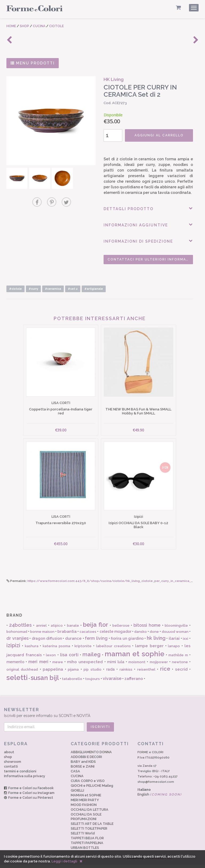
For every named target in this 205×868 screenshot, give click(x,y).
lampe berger (149, 649)
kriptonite (83, 649)
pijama (73, 673)
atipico (57, 629)
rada (111, 673)
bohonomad (17, 635)
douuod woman (175, 635)
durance (73, 642)
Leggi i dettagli (64, 861)
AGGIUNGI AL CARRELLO (157, 135)
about (9, 755)
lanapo (174, 649)
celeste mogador (115, 635)
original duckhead (22, 673)
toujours (92, 682)
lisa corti (69, 659)
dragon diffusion (47, 642)
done (154, 635)
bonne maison (42, 635)
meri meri (38, 665)
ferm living (96, 642)
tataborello (72, 682)
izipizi (13, 649)
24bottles (20, 629)
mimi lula (116, 666)
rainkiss (126, 673)
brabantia (67, 635)
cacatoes (88, 635)
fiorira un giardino (127, 642)
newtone (180, 666)
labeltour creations (113, 649)
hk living (156, 642)
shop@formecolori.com (156, 785)
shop (8, 760)
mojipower (159, 666)
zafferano (134, 682)
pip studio (92, 673)
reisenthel (146, 673)
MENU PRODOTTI (33, 63)
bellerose (121, 629)
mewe (58, 666)
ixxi (186, 642)
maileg (92, 658)
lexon (51, 659)
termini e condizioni (20, 775)
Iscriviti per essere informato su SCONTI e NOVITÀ (100, 716)
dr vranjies (17, 642)
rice (165, 673)
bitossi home (147, 629)
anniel (41, 629)
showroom (13, 765)
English (160, 798)
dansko (141, 635)
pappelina (53, 673)
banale (73, 629)
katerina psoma (56, 649)
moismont (137, 666)
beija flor (96, 628)
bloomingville (176, 629)
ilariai (174, 642)
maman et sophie (134, 658)
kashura (32, 649)
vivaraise (112, 682)
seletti (17, 681)
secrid (181, 673)
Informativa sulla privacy (25, 779)
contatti (11, 770)
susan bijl (45, 681)
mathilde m (178, 659)
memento (15, 666)
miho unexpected (85, 666)
